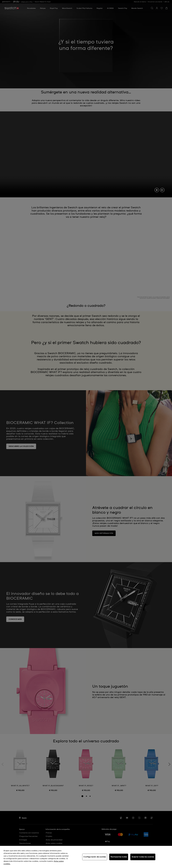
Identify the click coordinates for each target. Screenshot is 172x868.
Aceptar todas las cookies (143, 857)
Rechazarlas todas (119, 857)
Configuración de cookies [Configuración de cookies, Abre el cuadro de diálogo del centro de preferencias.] (95, 857)
